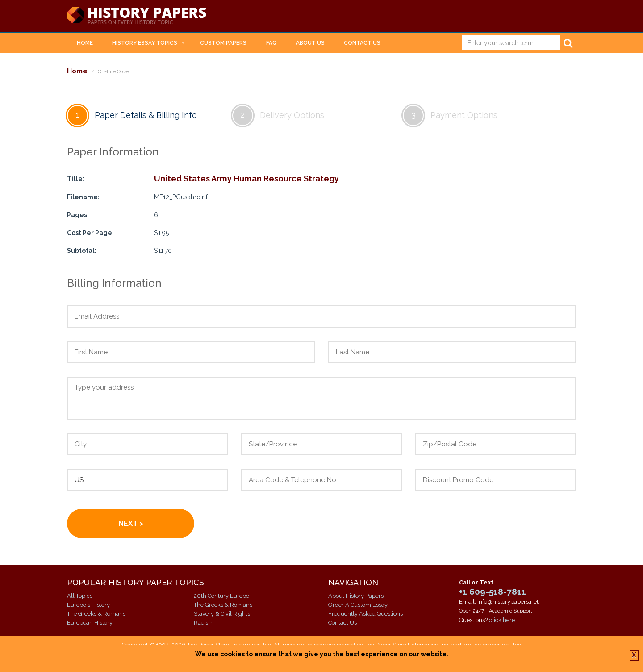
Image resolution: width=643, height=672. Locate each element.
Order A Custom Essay (358, 605)
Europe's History (88, 605)
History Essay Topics (145, 43)
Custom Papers (223, 43)
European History (90, 623)
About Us (310, 43)
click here (502, 620)
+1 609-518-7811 (493, 592)
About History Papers (356, 596)
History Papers (137, 16)
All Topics (80, 596)
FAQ (271, 43)
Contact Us (362, 43)
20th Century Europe (221, 596)
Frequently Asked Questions (365, 614)
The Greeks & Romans (96, 614)
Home (85, 43)
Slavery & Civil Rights (222, 614)
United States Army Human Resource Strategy (246, 178)
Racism (204, 623)
